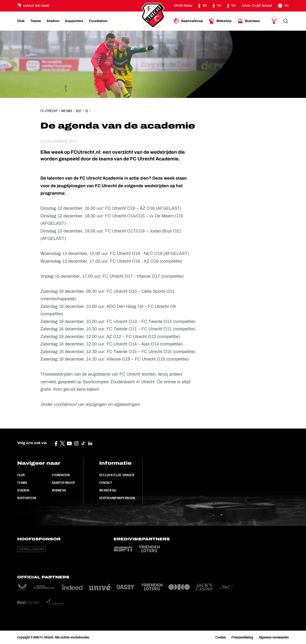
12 (87, 111)
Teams (22, 483)
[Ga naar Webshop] (220, 21)
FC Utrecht (49, 111)
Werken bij (108, 490)
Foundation (61, 475)
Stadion (23, 490)
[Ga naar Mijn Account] (274, 21)
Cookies (221, 637)
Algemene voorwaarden (274, 637)
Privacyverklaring (242, 637)
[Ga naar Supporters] (74, 21)
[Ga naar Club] (21, 21)
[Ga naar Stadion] (53, 21)
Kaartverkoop (63, 483)
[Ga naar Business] (249, 21)
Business (59, 490)
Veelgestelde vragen (117, 475)
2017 (79, 111)
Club (21, 475)
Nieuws (67, 111)
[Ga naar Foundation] (98, 21)
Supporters (27, 498)
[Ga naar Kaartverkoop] (188, 21)
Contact (106, 483)
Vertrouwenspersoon (117, 498)
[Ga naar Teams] (36, 21)
